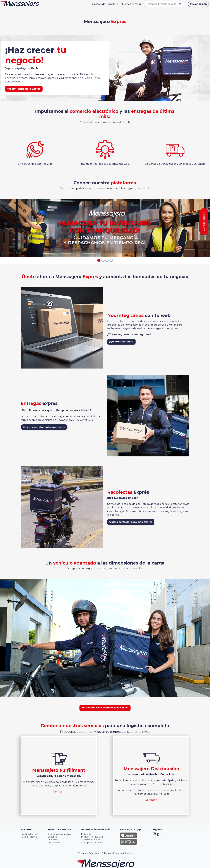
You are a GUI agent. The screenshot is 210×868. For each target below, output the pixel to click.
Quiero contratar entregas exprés (44, 427)
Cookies (128, 853)
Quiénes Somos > (131, 4)
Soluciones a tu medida (60, 834)
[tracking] (180, 4)
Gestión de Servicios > (105, 4)
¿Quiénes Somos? (29, 834)
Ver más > (59, 792)
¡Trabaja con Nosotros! (92, 843)
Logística (52, 837)
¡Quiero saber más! (121, 342)
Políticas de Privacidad (113, 853)
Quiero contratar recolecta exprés (131, 522)
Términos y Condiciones (89, 853)
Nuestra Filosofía (29, 837)
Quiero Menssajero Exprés (24, 89)
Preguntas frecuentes (92, 837)
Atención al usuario (91, 840)
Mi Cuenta (86, 834)
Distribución (54, 843)
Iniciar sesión (198, 4)
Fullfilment (53, 840)
